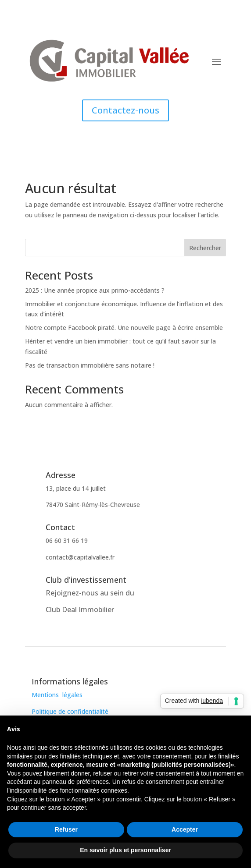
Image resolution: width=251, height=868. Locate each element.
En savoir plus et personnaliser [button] (125, 850)
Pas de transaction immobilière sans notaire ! (90, 365)
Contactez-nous (125, 110)
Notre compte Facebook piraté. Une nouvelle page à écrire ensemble (124, 328)
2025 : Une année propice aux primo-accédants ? (95, 290)
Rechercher (205, 248)
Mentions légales (57, 695)
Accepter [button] (185, 829)
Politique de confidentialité (70, 711)
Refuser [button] (66, 829)
